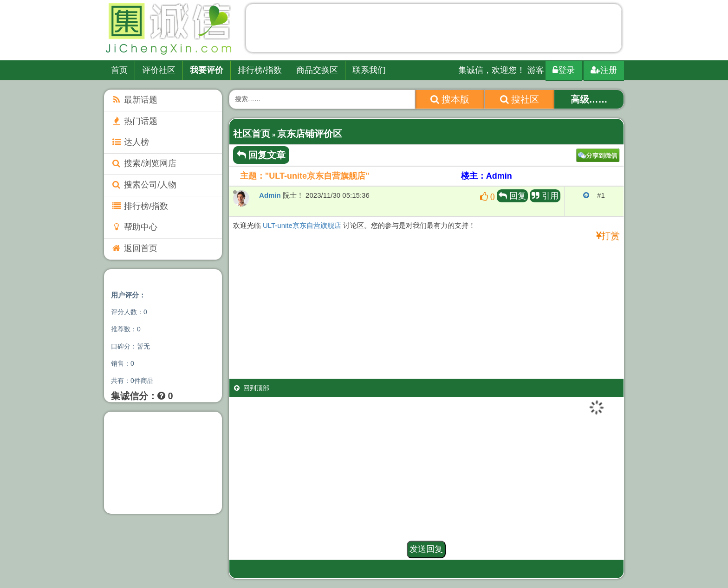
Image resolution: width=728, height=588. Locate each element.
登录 (564, 70)
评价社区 (159, 70)
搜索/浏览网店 (144, 163)
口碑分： (130, 346)
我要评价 (207, 70)
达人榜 (130, 142)
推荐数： (126, 329)
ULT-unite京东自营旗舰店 (302, 225)
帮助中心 (134, 227)
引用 (545, 196)
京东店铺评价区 (310, 134)
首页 (119, 70)
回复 (512, 196)
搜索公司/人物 (144, 185)
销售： (123, 363)
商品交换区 (317, 70)
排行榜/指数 (260, 70)
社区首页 (252, 134)
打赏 (611, 236)
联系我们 (369, 70)
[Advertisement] (434, 30)
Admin (270, 195)
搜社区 (520, 99)
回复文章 (261, 155)
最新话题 (134, 100)
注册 (604, 70)
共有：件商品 (132, 381)
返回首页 (134, 248)
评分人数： (129, 312)
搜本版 (450, 99)
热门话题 (134, 121)
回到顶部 (252, 388)
